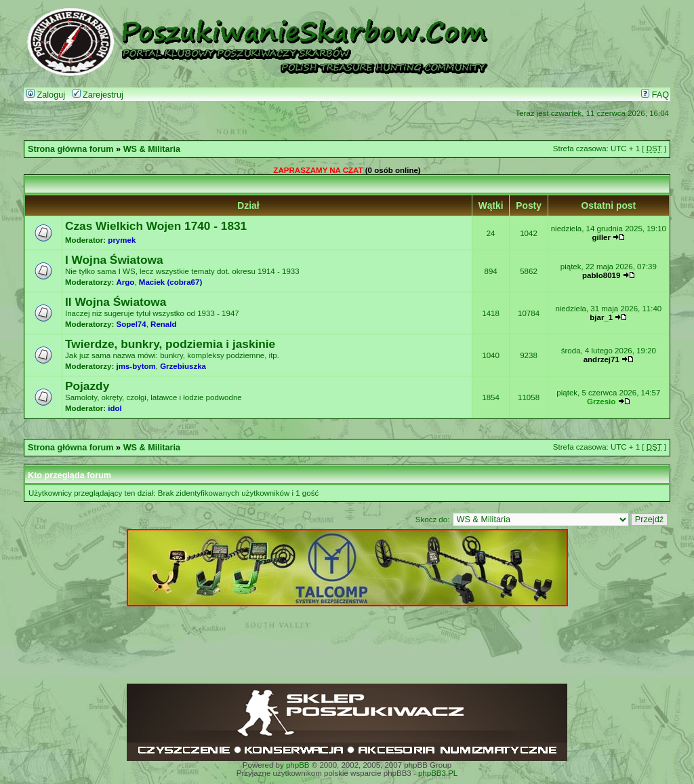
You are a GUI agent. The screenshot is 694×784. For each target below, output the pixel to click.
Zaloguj (46, 95)
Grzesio (601, 401)
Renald (163, 324)
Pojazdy (87, 386)
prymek (122, 240)
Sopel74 (131, 324)
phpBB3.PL (438, 773)
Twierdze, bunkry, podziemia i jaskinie (170, 344)
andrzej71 (601, 359)
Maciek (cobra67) (170, 282)
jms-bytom (136, 366)
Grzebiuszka (183, 366)
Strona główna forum (71, 149)
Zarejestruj (98, 95)
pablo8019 (601, 275)
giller (601, 237)
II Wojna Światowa (116, 302)
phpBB (298, 765)
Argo (126, 282)
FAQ (655, 95)
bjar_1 (601, 317)
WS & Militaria (152, 149)
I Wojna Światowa (114, 260)
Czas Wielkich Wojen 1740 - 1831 (156, 226)
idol (115, 408)
